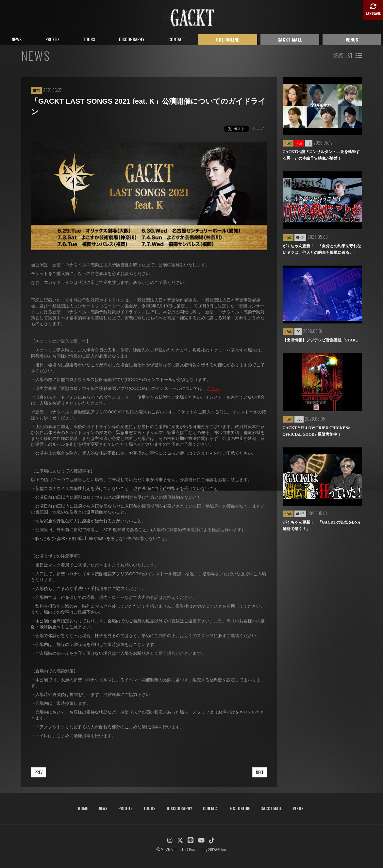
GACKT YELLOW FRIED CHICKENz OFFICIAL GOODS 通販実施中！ (316, 431)
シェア (258, 128)
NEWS (17, 39)
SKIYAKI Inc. (218, 849)
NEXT (260, 772)
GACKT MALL (290, 39)
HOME (83, 808)
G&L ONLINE (228, 39)
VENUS (352, 39)
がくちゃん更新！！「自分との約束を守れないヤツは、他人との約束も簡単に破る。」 (322, 249)
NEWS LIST (347, 56)
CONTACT (177, 39)
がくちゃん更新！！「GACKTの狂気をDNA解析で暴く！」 (322, 526)
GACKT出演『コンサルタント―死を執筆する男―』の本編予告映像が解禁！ (321, 155)
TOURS (89, 39)
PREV (39, 772)
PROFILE (52, 39)
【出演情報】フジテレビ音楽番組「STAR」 (321, 340)
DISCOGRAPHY (132, 39)
